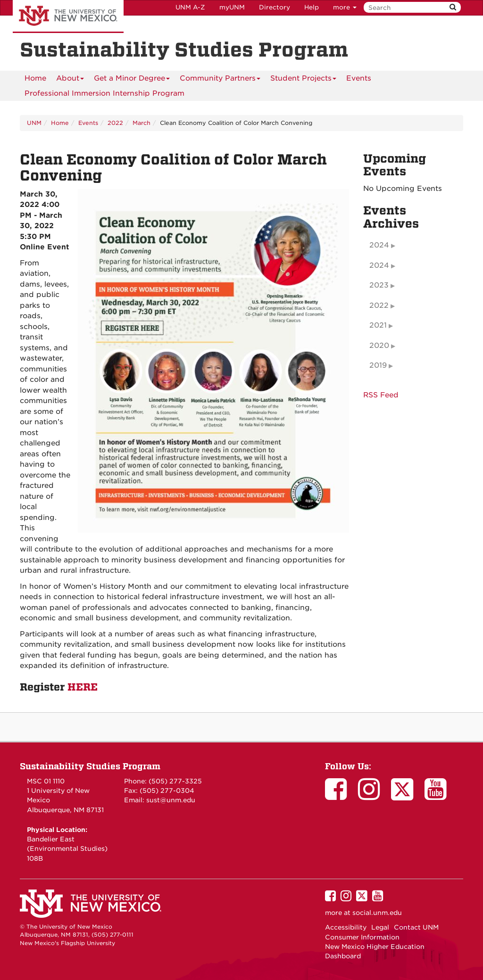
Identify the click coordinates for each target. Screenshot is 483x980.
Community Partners (220, 80)
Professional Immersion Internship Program (104, 93)
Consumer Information (362, 937)
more (345, 7)
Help (312, 7)
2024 (379, 245)
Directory (275, 7)
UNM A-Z (190, 7)
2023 (379, 285)
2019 (378, 365)
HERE (83, 687)
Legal (380, 927)
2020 (379, 346)
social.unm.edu (377, 913)
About (70, 80)
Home (35, 78)
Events (359, 78)
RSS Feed (381, 395)
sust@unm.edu (171, 800)
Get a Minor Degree (132, 80)
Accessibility (346, 927)
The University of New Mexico (68, 16)
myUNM (232, 7)
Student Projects (303, 80)
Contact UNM (416, 927)
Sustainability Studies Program (90, 766)
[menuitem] (35, 78)
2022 (115, 123)
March (142, 123)
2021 (378, 325)
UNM (34, 123)
